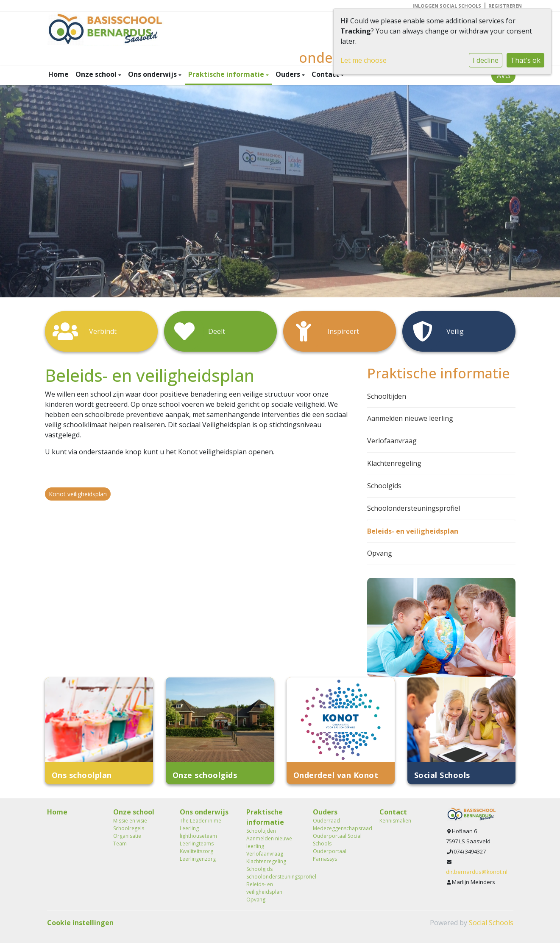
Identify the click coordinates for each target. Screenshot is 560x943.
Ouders (289, 74)
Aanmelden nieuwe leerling (410, 418)
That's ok (525, 60)
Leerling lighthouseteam (198, 832)
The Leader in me (201, 821)
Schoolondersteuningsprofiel (414, 508)
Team (120, 844)
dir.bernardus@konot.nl (477, 872)
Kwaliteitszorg (196, 851)
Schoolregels (129, 828)
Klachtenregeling (394, 463)
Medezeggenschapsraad (340, 828)
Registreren (505, 6)
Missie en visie (130, 821)
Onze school (97, 74)
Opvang (380, 553)
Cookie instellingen (80, 923)
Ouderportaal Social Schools (337, 840)
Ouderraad (326, 821)
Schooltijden (387, 396)
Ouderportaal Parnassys (330, 855)
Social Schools (491, 923)
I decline (486, 60)
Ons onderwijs (153, 74)
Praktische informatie (227, 74)
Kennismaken (395, 821)
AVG (503, 76)
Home (59, 74)
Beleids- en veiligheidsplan (413, 531)
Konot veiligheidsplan (78, 494)
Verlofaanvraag (392, 441)
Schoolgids (384, 486)
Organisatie (127, 836)
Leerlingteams (197, 844)
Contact (326, 74)
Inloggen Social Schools (447, 6)
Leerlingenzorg (198, 859)
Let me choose (364, 60)
